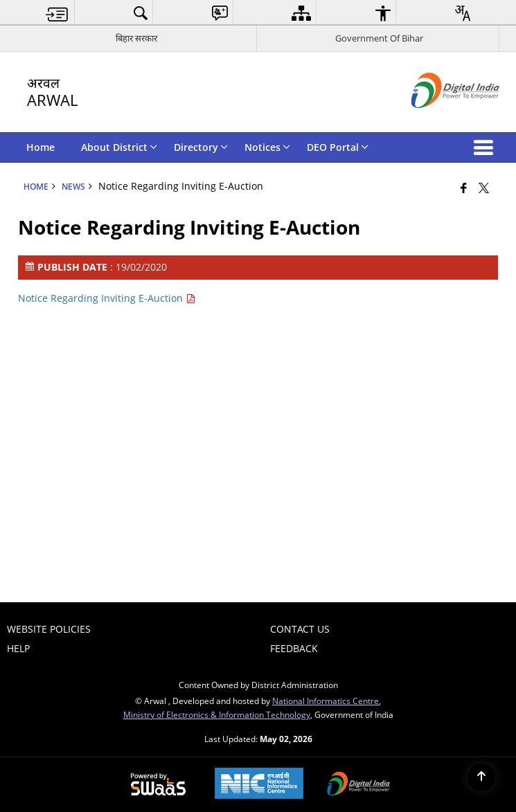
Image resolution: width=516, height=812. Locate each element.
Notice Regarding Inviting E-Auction (107, 298)
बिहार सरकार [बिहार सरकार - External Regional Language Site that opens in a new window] (136, 38)
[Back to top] (481, 777)
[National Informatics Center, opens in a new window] (259, 785)
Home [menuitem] (41, 147)
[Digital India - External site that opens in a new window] (438, 119)
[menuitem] (57, 13)
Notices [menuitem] (267, 147)
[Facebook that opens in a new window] (464, 188)
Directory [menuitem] (201, 147)
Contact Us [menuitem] (300, 629)
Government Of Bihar (379, 38)
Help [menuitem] (18, 648)
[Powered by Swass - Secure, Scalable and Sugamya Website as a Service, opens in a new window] (158, 785)
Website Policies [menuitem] (49, 629)
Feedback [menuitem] (294, 648)
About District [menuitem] (119, 147)
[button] (486, 147)
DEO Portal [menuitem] (338, 147)
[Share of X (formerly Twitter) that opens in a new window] (484, 188)
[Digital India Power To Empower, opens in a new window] (359, 785)
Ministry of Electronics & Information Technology (217, 714)
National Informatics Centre (326, 701)
